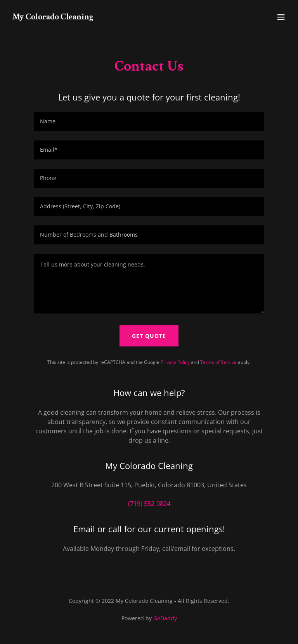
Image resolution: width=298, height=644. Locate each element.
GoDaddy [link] (165, 618)
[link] (53, 17)
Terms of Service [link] (218, 362)
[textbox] (149, 122)
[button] (281, 17)
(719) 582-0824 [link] (149, 504)
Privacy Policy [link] (175, 362)
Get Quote (149, 336)
